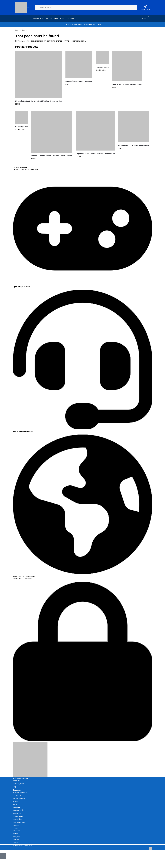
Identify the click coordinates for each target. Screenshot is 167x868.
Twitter (15, 834)
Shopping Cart (18, 816)
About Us (16, 781)
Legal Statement (19, 822)
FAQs (15, 804)
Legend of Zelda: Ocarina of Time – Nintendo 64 (95, 154)
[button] (146, 18)
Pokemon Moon (102, 67)
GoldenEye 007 (21, 127)
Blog (15, 787)
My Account (146, 8)
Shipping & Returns (20, 793)
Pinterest (16, 840)
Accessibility (17, 819)
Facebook (16, 831)
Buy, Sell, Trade (19, 784)
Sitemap (16, 825)
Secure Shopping (19, 798)
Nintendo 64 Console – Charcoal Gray (134, 145)
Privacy (16, 801)
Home (17, 30)
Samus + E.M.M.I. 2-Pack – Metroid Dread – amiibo (52, 156)
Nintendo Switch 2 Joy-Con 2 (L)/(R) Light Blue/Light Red (39, 101)
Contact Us (17, 795)
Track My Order (18, 810)
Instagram (16, 837)
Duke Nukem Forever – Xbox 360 (79, 81)
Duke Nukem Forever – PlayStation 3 (127, 84)
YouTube (16, 843)
